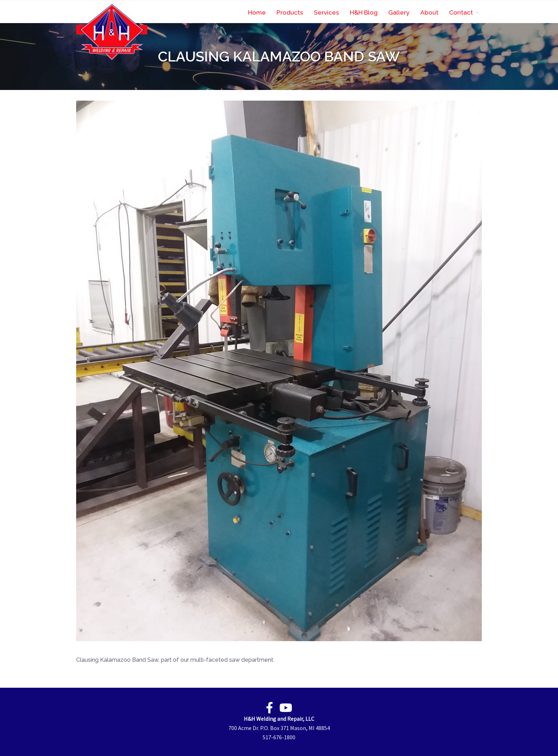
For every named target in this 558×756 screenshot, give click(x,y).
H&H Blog (364, 12)
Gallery (399, 12)
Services (327, 12)
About (429, 12)
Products (290, 12)
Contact (461, 12)
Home (257, 12)
